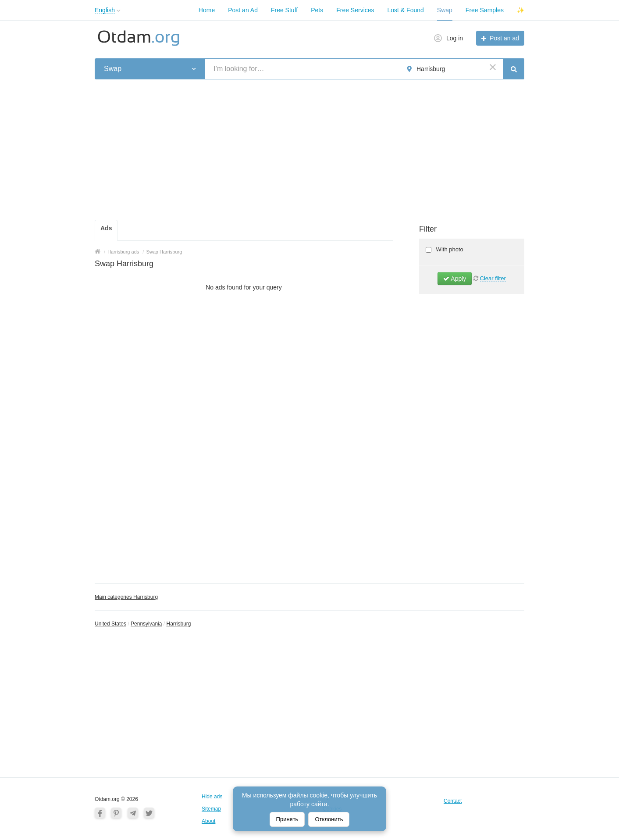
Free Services (355, 10)
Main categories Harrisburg (126, 597)
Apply (455, 279)
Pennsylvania (146, 624)
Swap (445, 10)
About (208, 821)
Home (207, 10)
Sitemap (211, 809)
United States (110, 624)
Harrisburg (178, 624)
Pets (317, 10)
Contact (453, 801)
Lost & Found (406, 10)
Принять (287, 819)
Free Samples (485, 10)
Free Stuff (284, 10)
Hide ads (212, 797)
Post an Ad (243, 10)
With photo (449, 249)
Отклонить (329, 819)
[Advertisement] (309, 150)
